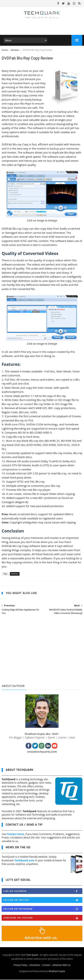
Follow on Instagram (43, 909)
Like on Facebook (43, 892)
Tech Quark (32, 955)
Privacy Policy (20, 965)
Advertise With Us (62, 965)
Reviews (15, 50)
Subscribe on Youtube (43, 918)
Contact (46, 965)
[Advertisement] (42, 653)
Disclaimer (35, 965)
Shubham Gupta (57, 972)
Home (5, 50)
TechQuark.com (24, 861)
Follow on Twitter (43, 900)
